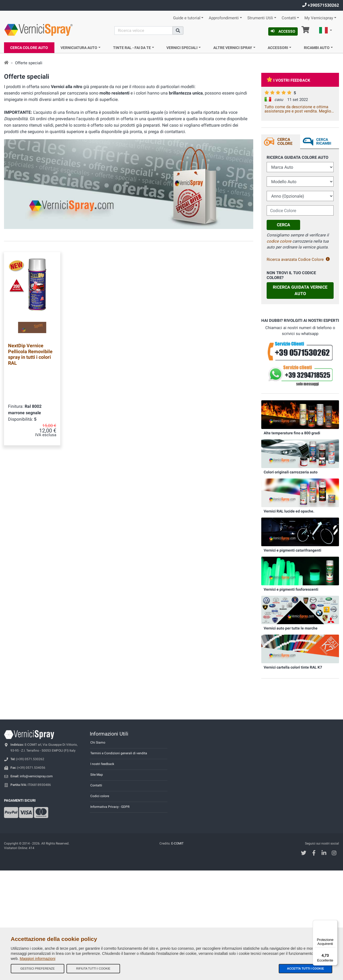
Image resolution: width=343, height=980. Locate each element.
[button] (326, 31)
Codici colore (100, 796)
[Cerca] (144, 31)
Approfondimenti (224, 18)
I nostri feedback (102, 764)
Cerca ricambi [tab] (324, 141)
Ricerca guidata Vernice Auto (300, 290)
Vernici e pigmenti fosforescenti (291, 589)
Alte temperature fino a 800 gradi (292, 433)
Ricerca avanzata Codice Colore (298, 259)
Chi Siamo (98, 742)
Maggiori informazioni (37, 959)
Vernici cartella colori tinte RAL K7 (293, 667)
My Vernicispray (319, 18)
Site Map (97, 775)
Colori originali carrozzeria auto (291, 472)
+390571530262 (321, 5)
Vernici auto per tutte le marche (291, 628)
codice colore (279, 241)
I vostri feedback (288, 80)
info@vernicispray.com (36, 776)
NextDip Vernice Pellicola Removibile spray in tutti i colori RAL (30, 354)
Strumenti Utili (260, 18)
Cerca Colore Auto (29, 48)
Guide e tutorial (187, 18)
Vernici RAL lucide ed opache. (289, 511)
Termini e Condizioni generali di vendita (119, 753)
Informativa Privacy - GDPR (110, 807)
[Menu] (334, 923)
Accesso (283, 31)
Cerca (284, 225)
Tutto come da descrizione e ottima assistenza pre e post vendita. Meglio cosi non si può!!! (298, 109)
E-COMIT (177, 843)
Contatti (289, 18)
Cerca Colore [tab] (285, 142)
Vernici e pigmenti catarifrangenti (292, 550)
